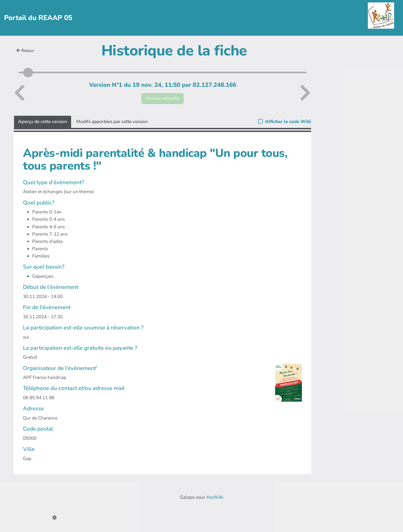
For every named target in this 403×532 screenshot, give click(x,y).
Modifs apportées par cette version (112, 122)
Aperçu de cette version (43, 122)
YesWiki (215, 497)
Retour (25, 51)
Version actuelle (163, 98)
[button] (56, 518)
